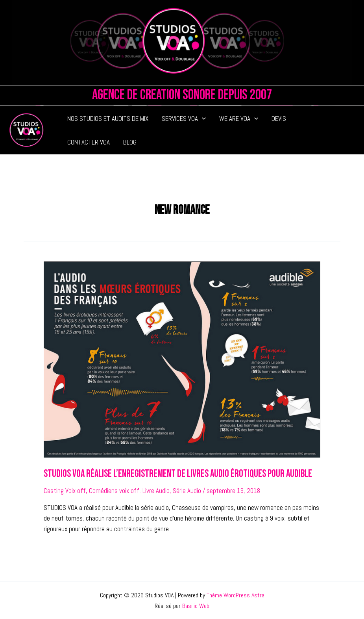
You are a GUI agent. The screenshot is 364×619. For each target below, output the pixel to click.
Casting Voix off (65, 491)
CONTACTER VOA (89, 142)
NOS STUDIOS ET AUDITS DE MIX (108, 119)
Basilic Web (196, 606)
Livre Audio (156, 491)
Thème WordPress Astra (236, 595)
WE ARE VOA (239, 119)
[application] (202, 119)
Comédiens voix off (114, 491)
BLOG (130, 142)
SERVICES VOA (184, 119)
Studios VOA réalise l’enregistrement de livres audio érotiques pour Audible (178, 474)
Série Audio (187, 491)
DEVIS (279, 119)
